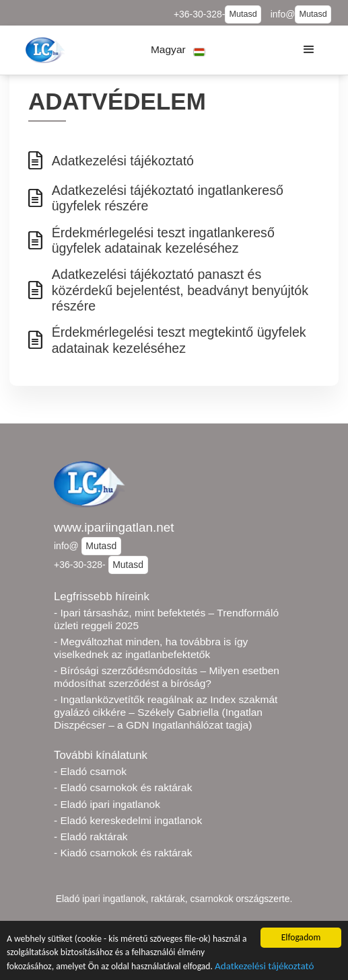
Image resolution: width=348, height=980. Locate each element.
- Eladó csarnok (90, 771)
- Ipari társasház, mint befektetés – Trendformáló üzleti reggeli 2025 (166, 619)
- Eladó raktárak (91, 836)
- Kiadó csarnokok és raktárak (123, 853)
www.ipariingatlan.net (114, 527)
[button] (178, 50)
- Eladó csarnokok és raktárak (123, 787)
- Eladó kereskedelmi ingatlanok (128, 820)
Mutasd (243, 14)
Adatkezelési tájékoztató (264, 967)
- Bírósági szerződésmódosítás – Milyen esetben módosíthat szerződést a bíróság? (167, 677)
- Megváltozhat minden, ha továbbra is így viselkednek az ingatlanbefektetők (151, 648)
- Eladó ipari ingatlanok (107, 804)
